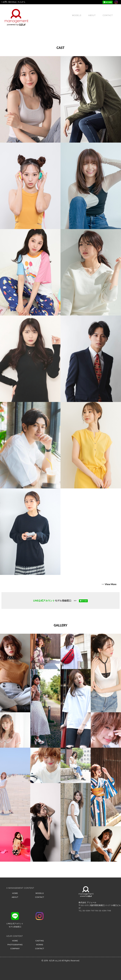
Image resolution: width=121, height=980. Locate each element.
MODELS (77, 15)
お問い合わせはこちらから (13, 2)
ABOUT (92, 15)
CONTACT (108, 15)
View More (111, 584)
